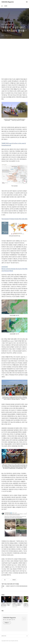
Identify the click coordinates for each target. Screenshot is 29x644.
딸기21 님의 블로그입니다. (9, 620)
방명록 (6, 6)
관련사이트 (4, 636)
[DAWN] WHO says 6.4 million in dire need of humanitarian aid (14, 144)
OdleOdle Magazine (8, 2)
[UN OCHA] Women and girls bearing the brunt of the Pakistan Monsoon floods (14, 269)
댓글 (2, 611)
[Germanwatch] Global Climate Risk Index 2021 (14, 219)
